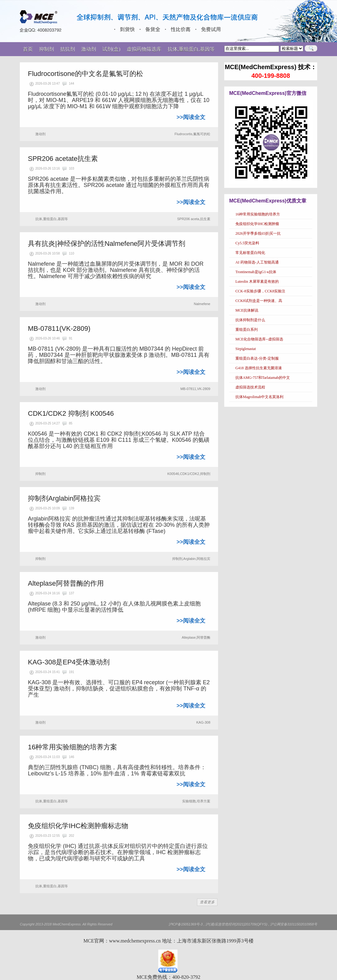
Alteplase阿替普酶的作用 (66, 583)
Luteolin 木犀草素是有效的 (257, 282)
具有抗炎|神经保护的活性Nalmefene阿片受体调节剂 (107, 244)
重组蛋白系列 (247, 330)
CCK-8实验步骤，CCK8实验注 (260, 291)
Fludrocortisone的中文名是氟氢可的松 (85, 74)
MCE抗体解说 (247, 310)
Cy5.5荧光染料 (247, 243)
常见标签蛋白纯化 (250, 253)
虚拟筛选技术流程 (250, 387)
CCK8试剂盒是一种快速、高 (259, 301)
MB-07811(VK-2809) (59, 328)
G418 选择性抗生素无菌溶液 (259, 368)
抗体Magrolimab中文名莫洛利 (259, 397)
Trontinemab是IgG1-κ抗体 (256, 272)
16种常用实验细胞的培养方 (258, 214)
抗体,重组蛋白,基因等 (52, 219)
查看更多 (207, 902)
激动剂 (40, 134)
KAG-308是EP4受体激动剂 (69, 662)
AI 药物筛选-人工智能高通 (257, 262)
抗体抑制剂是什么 (250, 320)
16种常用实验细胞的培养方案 (72, 747)
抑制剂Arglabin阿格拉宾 (64, 498)
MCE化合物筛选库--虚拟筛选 (259, 339)
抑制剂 (40, 474)
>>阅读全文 (191, 117)
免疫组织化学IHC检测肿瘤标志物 (78, 826)
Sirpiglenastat (246, 349)
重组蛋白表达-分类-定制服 (257, 358)
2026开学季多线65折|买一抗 (258, 233)
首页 (28, 49)
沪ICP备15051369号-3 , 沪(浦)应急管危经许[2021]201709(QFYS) (218, 924)
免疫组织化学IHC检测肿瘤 (257, 224)
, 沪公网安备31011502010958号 (293, 924)
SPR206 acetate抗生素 (63, 159)
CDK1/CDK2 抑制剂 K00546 (71, 413)
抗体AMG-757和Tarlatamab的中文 (263, 378)
